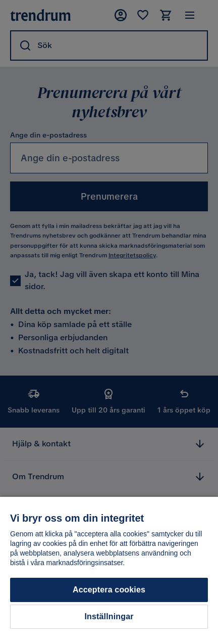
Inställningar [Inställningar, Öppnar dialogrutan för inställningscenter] (109, 616)
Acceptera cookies (109, 590)
